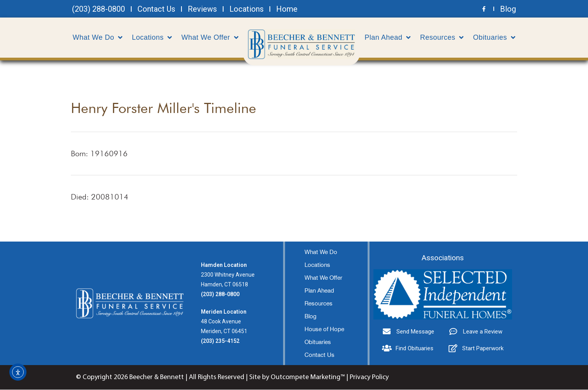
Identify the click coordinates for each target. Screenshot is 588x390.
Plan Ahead (388, 37)
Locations (152, 37)
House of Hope (324, 329)
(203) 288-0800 (220, 295)
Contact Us (320, 355)
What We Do (98, 37)
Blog (311, 317)
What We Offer (210, 37)
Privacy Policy (369, 378)
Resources (442, 37)
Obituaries (494, 37)
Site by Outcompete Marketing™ (297, 378)
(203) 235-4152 (220, 341)
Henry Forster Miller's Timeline (164, 108)
